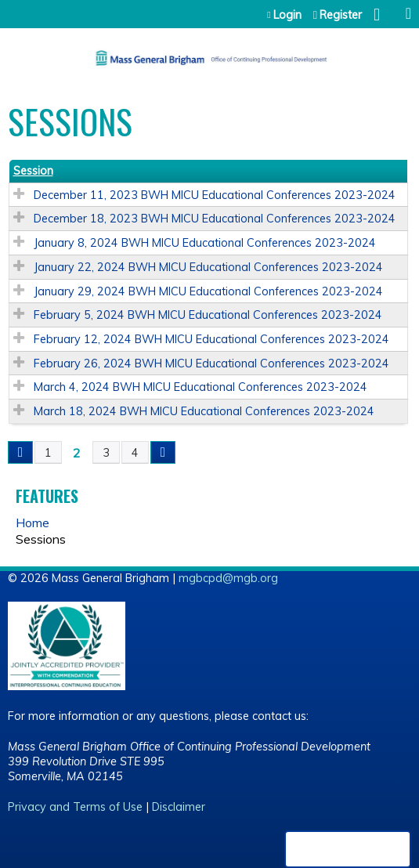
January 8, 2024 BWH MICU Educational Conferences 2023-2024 (205, 243)
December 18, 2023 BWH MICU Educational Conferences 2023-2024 (215, 219)
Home (33, 523)
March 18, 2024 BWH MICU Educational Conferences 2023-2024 (204, 411)
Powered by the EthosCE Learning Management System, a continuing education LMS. (348, 849)
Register (341, 15)
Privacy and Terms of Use (75, 807)
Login (287, 15)
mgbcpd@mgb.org (228, 578)
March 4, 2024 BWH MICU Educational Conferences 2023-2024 (200, 387)
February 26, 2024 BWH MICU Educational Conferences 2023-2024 (211, 363)
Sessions (41, 539)
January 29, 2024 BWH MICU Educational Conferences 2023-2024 (208, 291)
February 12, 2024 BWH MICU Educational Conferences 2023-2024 (211, 339)
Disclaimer (179, 807)
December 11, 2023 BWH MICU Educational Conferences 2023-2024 (215, 195)
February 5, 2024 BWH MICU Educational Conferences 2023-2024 (208, 315)
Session (33, 171)
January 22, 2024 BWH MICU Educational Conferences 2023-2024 (208, 267)
